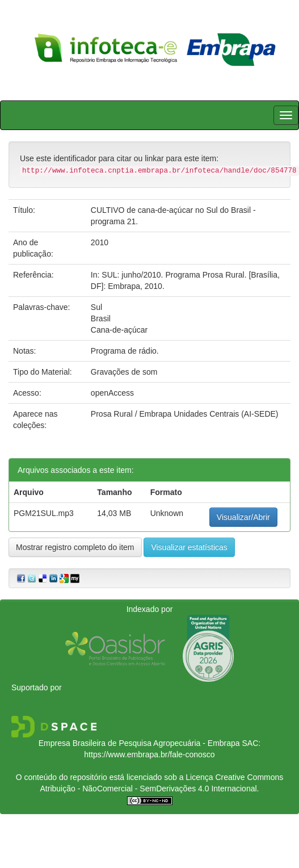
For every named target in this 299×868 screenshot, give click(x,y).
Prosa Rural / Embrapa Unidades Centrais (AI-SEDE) (185, 414)
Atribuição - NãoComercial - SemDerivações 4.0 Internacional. (150, 789)
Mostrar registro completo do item (75, 547)
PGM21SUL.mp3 (44, 513)
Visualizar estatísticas (189, 547)
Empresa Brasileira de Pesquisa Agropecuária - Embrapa (139, 743)
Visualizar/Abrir (243, 517)
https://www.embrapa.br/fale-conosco (149, 754)
